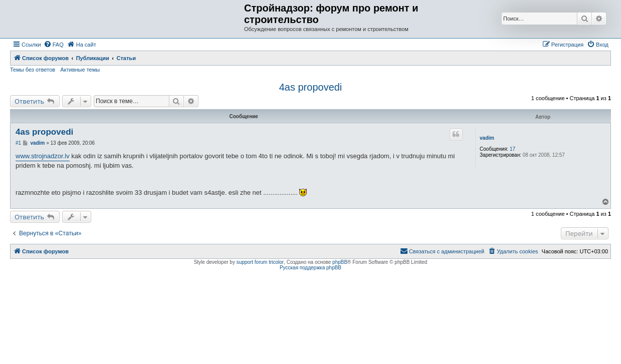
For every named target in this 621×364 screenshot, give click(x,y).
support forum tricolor (260, 262)
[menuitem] (54, 45)
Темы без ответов (33, 70)
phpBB (340, 262)
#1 (18, 143)
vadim (487, 138)
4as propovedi (311, 87)
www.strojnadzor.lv (43, 156)
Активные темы (80, 70)
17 (512, 149)
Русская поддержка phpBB (310, 268)
